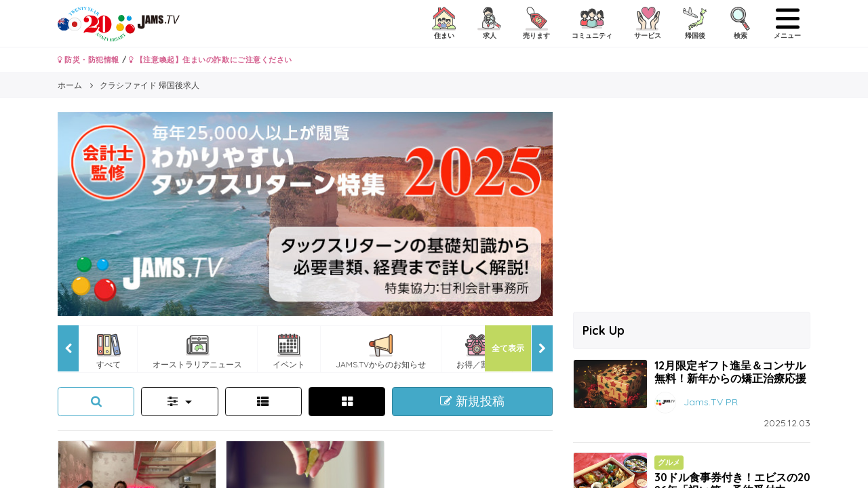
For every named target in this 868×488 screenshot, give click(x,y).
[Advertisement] (692, 207)
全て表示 (508, 348)
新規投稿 (472, 401)
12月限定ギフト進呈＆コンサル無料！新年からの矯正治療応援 (730, 372)
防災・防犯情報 (88, 60)
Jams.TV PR (711, 402)
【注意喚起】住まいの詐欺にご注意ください (211, 60)
